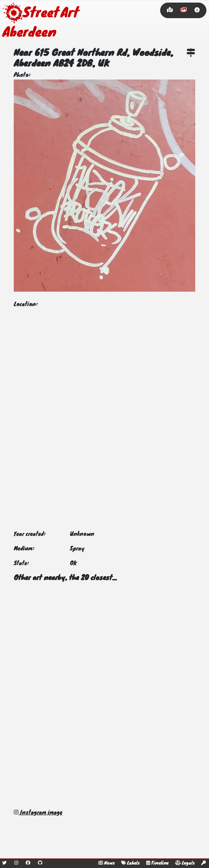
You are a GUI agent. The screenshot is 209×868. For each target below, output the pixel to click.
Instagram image (38, 813)
